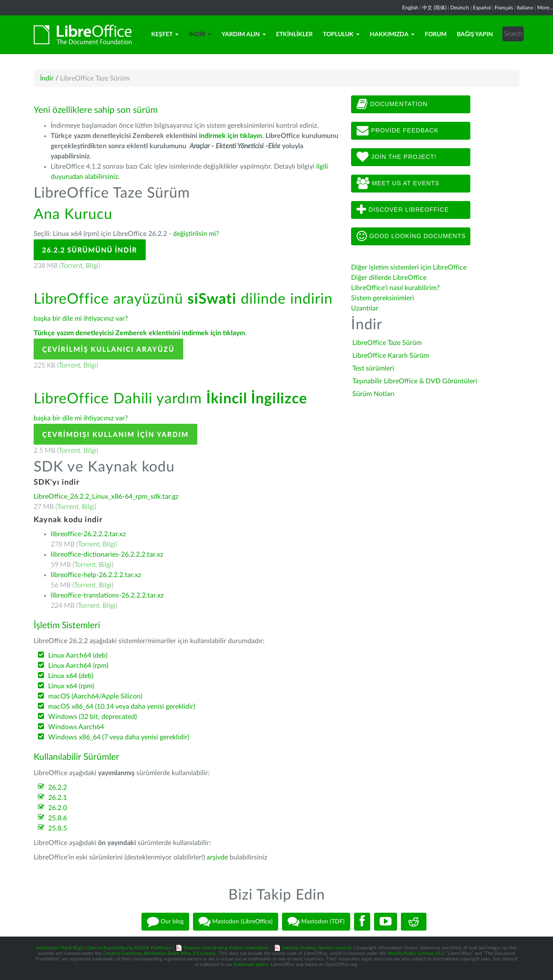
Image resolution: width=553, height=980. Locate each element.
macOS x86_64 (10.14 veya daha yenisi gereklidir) (122, 707)
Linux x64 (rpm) (71, 686)
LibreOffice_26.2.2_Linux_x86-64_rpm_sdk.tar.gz (106, 497)
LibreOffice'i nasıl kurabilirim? (395, 288)
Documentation (392, 104)
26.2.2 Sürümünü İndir (90, 250)
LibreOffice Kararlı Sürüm (391, 356)
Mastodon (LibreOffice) (236, 922)
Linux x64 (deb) (71, 676)
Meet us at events (398, 184)
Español (482, 8)
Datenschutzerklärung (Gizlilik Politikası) (129, 948)
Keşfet (165, 34)
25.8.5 (58, 828)
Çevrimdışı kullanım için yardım (115, 434)
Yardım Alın (244, 34)
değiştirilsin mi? (196, 234)
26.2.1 (58, 798)
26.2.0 (58, 808)
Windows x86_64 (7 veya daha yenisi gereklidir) (119, 737)
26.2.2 (58, 787)
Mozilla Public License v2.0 (416, 953)
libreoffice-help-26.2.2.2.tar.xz (96, 575)
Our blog (165, 922)
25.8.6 (58, 818)
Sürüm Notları (373, 394)
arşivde (217, 857)
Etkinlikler (294, 34)
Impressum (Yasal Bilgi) (60, 948)
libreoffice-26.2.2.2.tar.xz (88, 534)
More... (545, 8)
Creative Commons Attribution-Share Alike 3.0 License (160, 953)
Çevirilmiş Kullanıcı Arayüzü (108, 349)
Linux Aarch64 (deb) (78, 655)
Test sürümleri (373, 368)
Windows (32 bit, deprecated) (92, 717)
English (410, 8)
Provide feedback (397, 131)
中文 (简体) (434, 8)
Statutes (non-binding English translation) (226, 948)
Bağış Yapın (475, 34)
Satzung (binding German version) (317, 948)
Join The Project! (397, 157)
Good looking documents (411, 236)
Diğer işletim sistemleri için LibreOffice (409, 267)
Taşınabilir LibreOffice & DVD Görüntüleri (415, 381)
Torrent (72, 266)
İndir (200, 34)
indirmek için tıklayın (230, 136)
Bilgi (92, 266)
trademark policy (251, 964)
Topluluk (341, 34)
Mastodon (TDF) (316, 922)
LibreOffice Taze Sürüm (387, 343)
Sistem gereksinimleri (383, 298)
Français (504, 8)
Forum (436, 34)
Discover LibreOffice (403, 210)
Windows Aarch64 (76, 727)
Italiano (525, 8)
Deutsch (460, 8)
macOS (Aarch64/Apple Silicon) (95, 696)
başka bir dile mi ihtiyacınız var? (81, 319)
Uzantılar (365, 308)
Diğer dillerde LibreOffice (389, 278)
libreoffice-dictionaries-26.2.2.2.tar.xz (107, 555)
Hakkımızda (392, 34)
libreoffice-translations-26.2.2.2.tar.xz (107, 595)
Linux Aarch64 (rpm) (78, 666)
